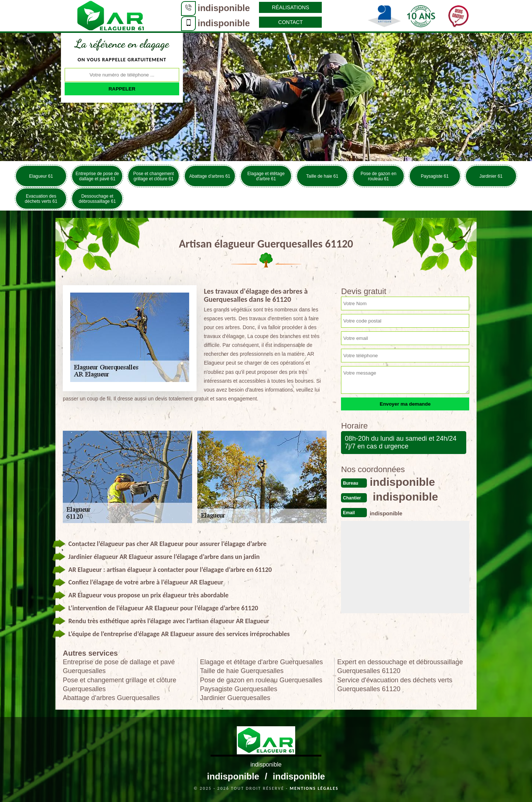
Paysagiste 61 (435, 176)
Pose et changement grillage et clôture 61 (154, 176)
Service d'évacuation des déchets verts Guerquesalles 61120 (395, 685)
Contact (291, 22)
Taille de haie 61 (322, 176)
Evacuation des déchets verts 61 (41, 199)
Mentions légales (314, 788)
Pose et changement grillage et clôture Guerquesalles (120, 685)
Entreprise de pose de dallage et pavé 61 (97, 176)
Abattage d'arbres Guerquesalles (111, 698)
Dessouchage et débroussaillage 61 (97, 199)
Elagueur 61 (41, 176)
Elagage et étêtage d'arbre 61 (266, 176)
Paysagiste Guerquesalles (238, 689)
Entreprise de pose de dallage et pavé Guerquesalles (119, 666)
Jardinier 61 (491, 176)
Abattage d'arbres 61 (210, 176)
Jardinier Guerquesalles (235, 698)
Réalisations (291, 7)
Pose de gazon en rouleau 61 (378, 176)
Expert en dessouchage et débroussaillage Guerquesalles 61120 (400, 666)
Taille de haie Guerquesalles (242, 671)
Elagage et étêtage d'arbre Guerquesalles (261, 662)
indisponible (224, 8)
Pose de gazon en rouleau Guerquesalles (261, 680)
